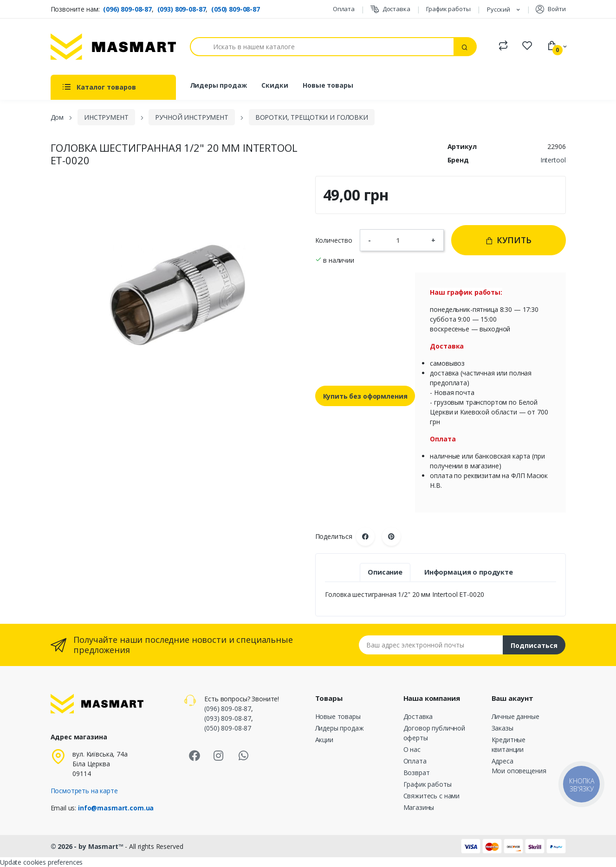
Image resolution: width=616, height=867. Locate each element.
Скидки (275, 85)
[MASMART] (113, 47)
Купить (508, 240)
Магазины (419, 807)
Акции (324, 740)
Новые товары (328, 85)
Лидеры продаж (218, 85)
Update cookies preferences (41, 862)
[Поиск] (322, 47)
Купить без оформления (365, 396)
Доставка (390, 9)
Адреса (503, 761)
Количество (334, 240)
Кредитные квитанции (509, 744)
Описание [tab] (385, 572)
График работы (448, 9)
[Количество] (401, 240)
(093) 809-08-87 (182, 9)
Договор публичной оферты (434, 733)
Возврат (417, 773)
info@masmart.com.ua (116, 808)
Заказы (503, 728)
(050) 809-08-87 (236, 9)
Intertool (553, 160)
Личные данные (515, 716)
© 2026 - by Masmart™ (88, 846)
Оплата (344, 9)
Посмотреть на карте (84, 791)
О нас (412, 749)
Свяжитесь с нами (432, 796)
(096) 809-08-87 (127, 9)
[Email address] (431, 645)
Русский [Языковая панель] (499, 9)
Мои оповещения (519, 771)
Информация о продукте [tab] (469, 572)
